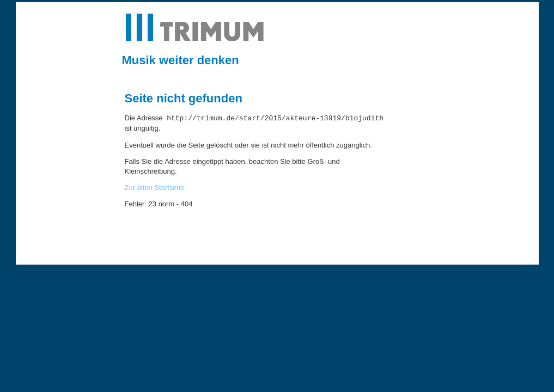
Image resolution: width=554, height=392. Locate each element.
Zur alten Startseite (155, 188)
